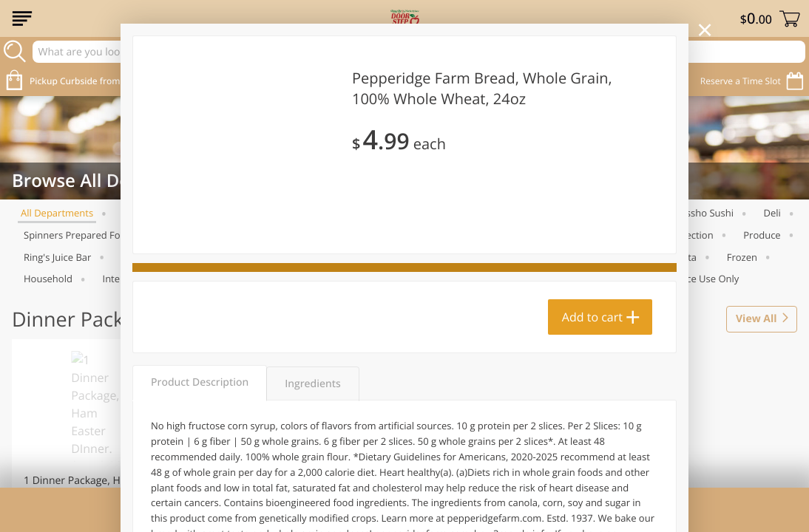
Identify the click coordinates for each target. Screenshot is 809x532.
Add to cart (592, 317)
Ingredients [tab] (312, 384)
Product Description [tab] (200, 382)
